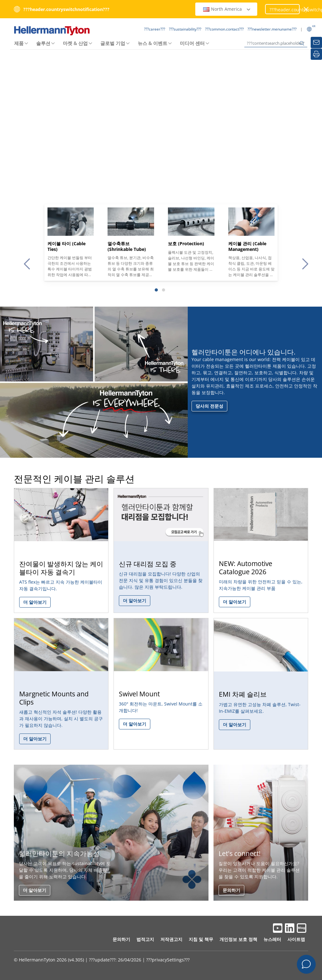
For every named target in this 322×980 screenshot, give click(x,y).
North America (227, 9)
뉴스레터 (272, 939)
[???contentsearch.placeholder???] (276, 43)
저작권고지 (171, 939)
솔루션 (43, 43)
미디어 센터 (192, 43)
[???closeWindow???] (306, 9)
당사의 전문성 (209, 406)
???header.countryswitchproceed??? (285, 10)
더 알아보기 (35, 890)
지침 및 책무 (201, 939)
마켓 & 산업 (75, 43)
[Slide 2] (164, 290)
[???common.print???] (316, 54)
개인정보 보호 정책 (238, 939)
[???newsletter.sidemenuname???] (316, 42)
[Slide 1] (156, 290)
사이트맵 (296, 939)
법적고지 (145, 939)
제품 (19, 43)
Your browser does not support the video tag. (161, 145)
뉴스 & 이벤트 (153, 43)
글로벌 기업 (113, 43)
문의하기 (231, 890)
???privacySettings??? (168, 960)
